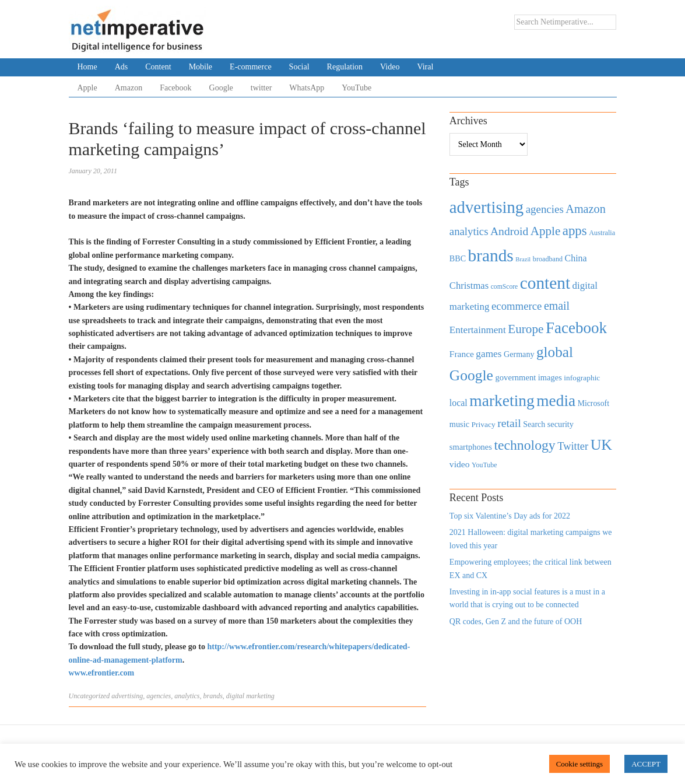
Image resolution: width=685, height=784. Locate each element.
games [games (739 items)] (489, 354)
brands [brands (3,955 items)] (491, 256)
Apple (87, 88)
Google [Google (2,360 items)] (471, 375)
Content (158, 67)
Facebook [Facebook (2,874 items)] (576, 328)
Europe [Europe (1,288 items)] (526, 329)
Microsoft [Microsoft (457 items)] (593, 403)
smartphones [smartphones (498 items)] (471, 447)
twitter (261, 88)
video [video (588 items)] (460, 464)
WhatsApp (307, 88)
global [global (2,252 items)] (555, 352)
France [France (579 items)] (462, 354)
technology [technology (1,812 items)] (524, 445)
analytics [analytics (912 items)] (469, 231)
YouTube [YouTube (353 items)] (484, 465)
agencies (159, 696)
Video (390, 67)
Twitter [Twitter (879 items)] (573, 446)
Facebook (175, 88)
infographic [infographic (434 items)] (582, 378)
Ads (122, 67)
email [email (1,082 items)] (557, 306)
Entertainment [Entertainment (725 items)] (478, 330)
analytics (187, 696)
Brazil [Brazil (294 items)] (523, 259)
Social (299, 67)
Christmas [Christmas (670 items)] (469, 286)
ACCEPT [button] (646, 764)
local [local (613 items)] (459, 403)
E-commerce (251, 67)
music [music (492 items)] (459, 424)
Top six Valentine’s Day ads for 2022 (510, 516)
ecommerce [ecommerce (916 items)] (517, 306)
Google (221, 88)
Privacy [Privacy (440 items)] (483, 424)
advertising (127, 696)
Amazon (129, 88)
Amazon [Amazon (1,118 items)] (586, 209)
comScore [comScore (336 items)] (505, 287)
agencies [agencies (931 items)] (545, 209)
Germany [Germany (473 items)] (519, 354)
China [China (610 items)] (576, 258)
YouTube (356, 88)
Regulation (345, 67)
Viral (425, 67)
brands (212, 696)
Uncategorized (89, 696)
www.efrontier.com (102, 673)
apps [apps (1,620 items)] (575, 231)
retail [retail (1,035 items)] (509, 423)
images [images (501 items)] (550, 377)
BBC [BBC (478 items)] (458, 258)
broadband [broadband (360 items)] (548, 259)
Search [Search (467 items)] (534, 424)
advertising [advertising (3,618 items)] (486, 207)
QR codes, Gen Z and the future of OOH (516, 622)
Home (87, 67)
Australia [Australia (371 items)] (602, 233)
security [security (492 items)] (561, 424)
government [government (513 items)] (515, 377)
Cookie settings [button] (580, 764)
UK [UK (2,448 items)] (601, 445)
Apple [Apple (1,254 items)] (545, 231)
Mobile (201, 67)
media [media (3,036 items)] (556, 401)
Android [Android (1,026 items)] (509, 231)
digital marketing (250, 696)
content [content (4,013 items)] (545, 283)
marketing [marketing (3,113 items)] (502, 400)
